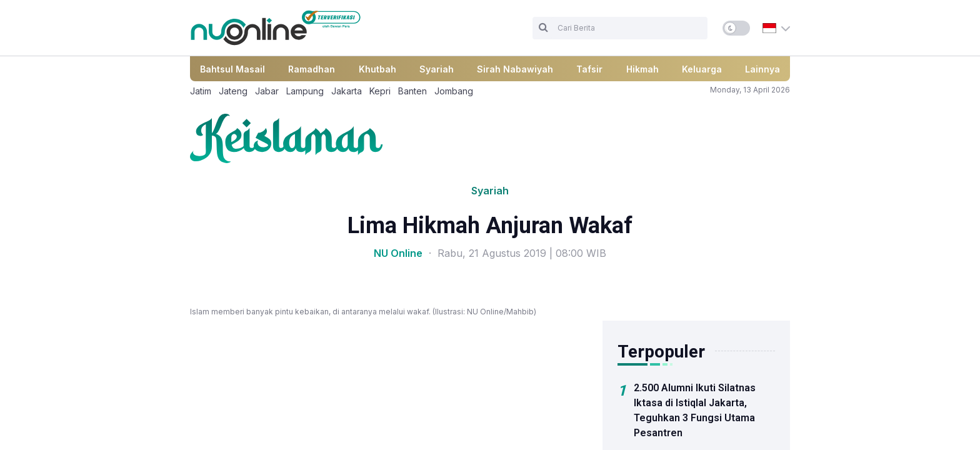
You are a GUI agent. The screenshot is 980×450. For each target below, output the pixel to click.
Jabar (267, 91)
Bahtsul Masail (232, 69)
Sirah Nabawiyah (515, 69)
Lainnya (762, 69)
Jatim (201, 91)
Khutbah (377, 69)
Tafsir (589, 69)
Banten (412, 91)
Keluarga (702, 69)
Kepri (380, 91)
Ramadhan (312, 69)
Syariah (437, 69)
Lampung (305, 91)
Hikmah (642, 69)
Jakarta (347, 91)
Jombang (454, 91)
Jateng (233, 91)
